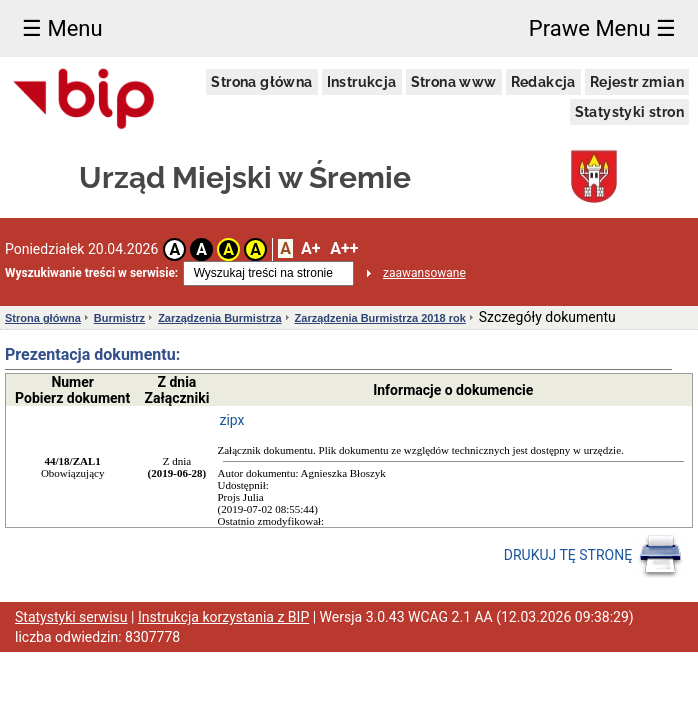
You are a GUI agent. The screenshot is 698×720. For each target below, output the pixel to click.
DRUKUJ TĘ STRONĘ (593, 556)
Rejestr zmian (637, 82)
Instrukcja (362, 82)
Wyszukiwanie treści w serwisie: (91, 273)
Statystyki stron (629, 112)
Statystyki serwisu (71, 617)
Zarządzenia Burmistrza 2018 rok (380, 318)
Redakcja (543, 82)
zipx (232, 420)
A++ (344, 248)
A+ (310, 248)
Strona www (454, 82)
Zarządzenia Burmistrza (219, 318)
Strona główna (261, 82)
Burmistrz (119, 318)
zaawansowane (424, 273)
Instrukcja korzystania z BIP (223, 617)
